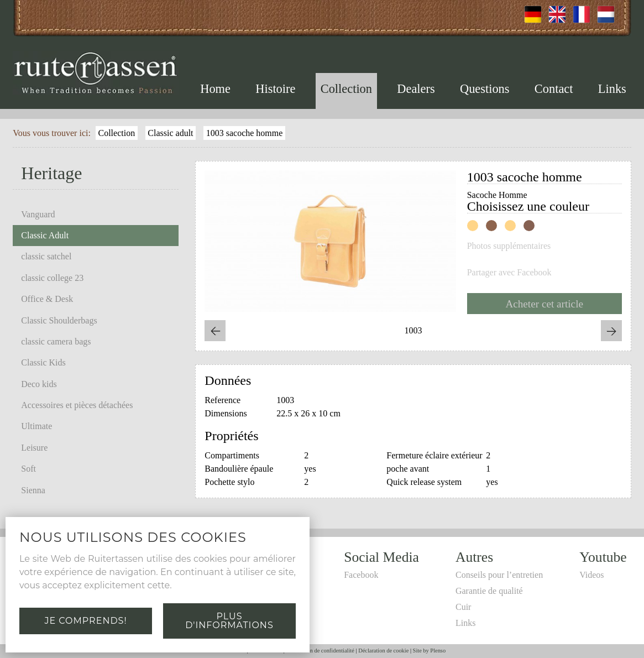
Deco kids (39, 384)
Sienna (33, 490)
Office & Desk (47, 299)
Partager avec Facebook (509, 273)
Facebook (361, 575)
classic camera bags (56, 341)
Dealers (416, 89)
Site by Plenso (429, 651)
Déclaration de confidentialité (320, 651)
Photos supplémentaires (509, 246)
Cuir (463, 607)
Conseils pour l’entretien (499, 575)
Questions (485, 89)
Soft (28, 469)
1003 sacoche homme (245, 133)
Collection (346, 89)
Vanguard (38, 214)
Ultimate (36, 426)
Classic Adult (45, 235)
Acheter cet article (544, 304)
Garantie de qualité (489, 591)
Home (215, 89)
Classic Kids (43, 362)
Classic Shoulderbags (59, 320)
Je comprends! (85, 621)
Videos (591, 575)
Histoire (275, 89)
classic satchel (46, 256)
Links (612, 89)
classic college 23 (52, 278)
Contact (554, 89)
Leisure (34, 448)
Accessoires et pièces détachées (77, 405)
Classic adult (170, 133)
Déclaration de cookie (383, 651)
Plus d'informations (229, 621)
